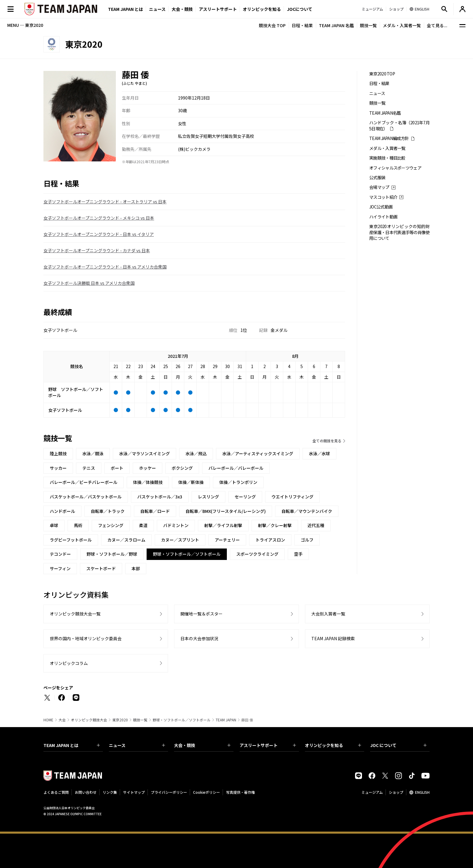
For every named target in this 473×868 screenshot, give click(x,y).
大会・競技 (202, 745)
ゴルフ (307, 540)
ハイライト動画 (383, 217)
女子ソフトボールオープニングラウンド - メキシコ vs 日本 (99, 218)
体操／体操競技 (148, 482)
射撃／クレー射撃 (275, 525)
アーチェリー (227, 540)
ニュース (157, 9)
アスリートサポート (218, 9)
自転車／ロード (155, 511)
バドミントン (176, 525)
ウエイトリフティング (292, 497)
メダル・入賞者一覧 (402, 25)
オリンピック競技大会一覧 (75, 614)
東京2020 (120, 720)
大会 (62, 720)
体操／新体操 (191, 482)
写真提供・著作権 (240, 792)
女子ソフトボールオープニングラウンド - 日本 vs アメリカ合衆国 (105, 267)
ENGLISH (422, 792)
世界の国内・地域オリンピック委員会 (86, 638)
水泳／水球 (319, 453)
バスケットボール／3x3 (160, 497)
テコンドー (60, 554)
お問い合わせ (86, 792)
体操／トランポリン (238, 482)
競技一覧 (368, 25)
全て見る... (437, 25)
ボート (117, 468)
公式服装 (377, 178)
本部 (136, 568)
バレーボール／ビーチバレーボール (84, 482)
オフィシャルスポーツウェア (395, 168)
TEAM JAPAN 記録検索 (333, 638)
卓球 (54, 525)
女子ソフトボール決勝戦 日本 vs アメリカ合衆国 (89, 283)
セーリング (245, 497)
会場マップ (379, 187)
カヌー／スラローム (126, 540)
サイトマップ (134, 792)
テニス (89, 468)
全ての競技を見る (327, 441)
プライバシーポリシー (169, 792)
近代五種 (316, 525)
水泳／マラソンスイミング (144, 453)
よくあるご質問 (56, 792)
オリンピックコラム (69, 663)
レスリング (208, 497)
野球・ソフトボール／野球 (112, 554)
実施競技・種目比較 (387, 158)
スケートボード (101, 568)
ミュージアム (372, 792)
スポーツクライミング (257, 554)
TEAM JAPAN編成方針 (389, 138)
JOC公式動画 (381, 207)
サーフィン (60, 568)
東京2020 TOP (382, 74)
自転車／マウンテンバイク (307, 511)
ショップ (396, 792)
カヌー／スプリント (180, 540)
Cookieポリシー (206, 792)
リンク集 (110, 792)
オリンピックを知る (262, 9)
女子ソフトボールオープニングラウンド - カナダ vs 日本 (97, 250)
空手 (298, 554)
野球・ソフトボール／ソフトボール (182, 720)
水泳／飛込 (196, 453)
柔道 (143, 525)
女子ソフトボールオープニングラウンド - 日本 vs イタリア (99, 234)
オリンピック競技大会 (89, 720)
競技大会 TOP (272, 25)
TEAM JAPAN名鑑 (385, 113)
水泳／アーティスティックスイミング (258, 453)
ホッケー (148, 468)
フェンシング (111, 525)
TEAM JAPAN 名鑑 (336, 25)
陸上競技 (58, 453)
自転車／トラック (108, 511)
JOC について (398, 745)
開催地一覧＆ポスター (202, 614)
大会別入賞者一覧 (328, 614)
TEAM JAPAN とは (72, 745)
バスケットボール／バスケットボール (86, 497)
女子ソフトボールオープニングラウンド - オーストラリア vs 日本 (105, 202)
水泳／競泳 (93, 453)
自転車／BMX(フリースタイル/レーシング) (226, 511)
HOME (48, 720)
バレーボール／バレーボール (236, 468)
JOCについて (300, 9)
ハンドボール (62, 511)
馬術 (78, 525)
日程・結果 (302, 25)
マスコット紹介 (383, 197)
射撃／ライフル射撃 (223, 525)
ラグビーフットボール (71, 540)
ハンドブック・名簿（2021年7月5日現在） (399, 126)
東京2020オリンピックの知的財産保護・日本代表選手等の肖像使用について (399, 232)
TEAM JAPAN (226, 720)
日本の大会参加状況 (199, 638)
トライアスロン (270, 540)
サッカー (58, 468)
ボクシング (182, 468)
